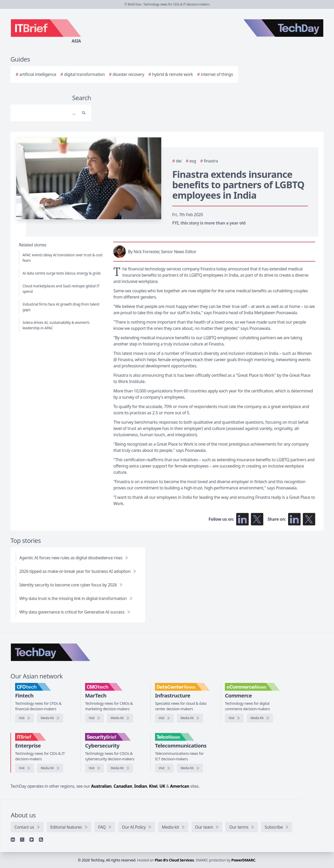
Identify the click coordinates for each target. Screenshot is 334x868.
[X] (22, 840)
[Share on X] (309, 519)
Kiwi (153, 786)
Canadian (123, 786)
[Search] (46, 113)
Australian (101, 786)
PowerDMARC (243, 860)
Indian (141, 786)
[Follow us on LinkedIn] (242, 519)
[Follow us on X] (257, 519)
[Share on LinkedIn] (294, 519)
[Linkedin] (13, 840)
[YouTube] (32, 840)
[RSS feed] (41, 840)
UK (162, 786)
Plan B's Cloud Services (174, 860)
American (180, 786)
